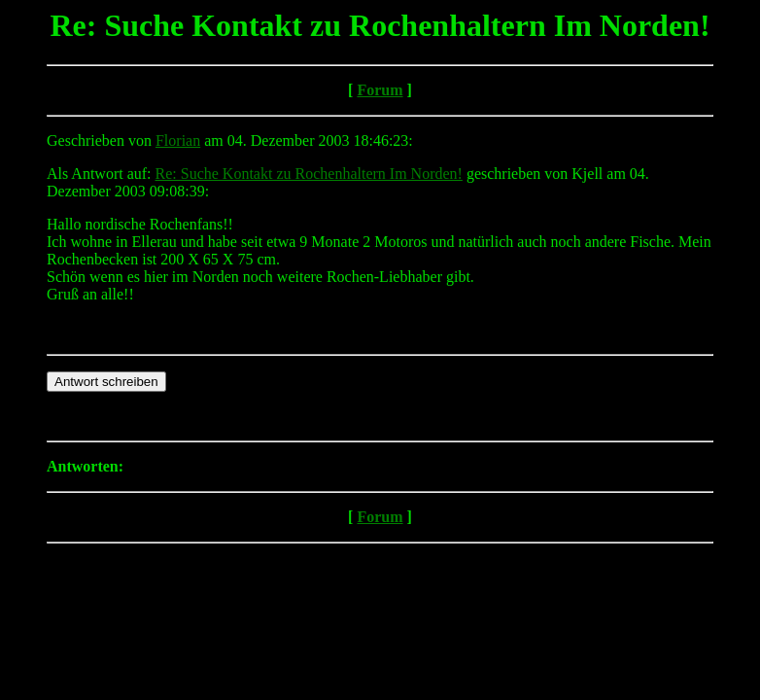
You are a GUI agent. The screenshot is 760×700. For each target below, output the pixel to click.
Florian (178, 140)
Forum (380, 90)
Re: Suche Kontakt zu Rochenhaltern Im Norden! (309, 174)
